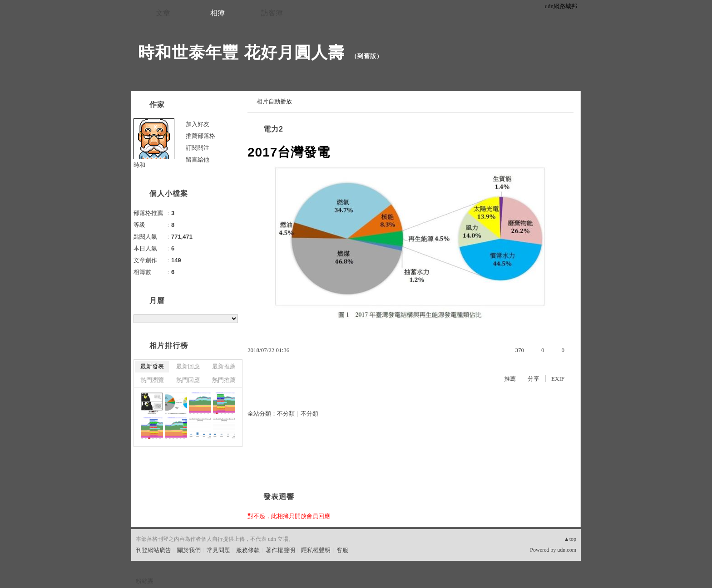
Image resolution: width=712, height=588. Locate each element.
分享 (534, 379)
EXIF (558, 379)
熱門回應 (188, 380)
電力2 (273, 129)
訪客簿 (272, 13)
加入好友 (198, 124)
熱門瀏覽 (152, 380)
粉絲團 (145, 581)
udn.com (567, 550)
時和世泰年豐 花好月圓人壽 (241, 52)
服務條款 (248, 550)
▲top (570, 539)
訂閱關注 (198, 148)
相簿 (218, 13)
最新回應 (188, 366)
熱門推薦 (224, 380)
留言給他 (198, 159)
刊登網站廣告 (153, 550)
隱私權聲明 (316, 550)
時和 (139, 165)
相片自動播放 (274, 101)
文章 (163, 13)
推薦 (510, 379)
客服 (342, 550)
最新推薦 (224, 366)
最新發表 (152, 366)
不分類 (286, 414)
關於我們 (189, 550)
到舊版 (367, 56)
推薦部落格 (200, 136)
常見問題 (218, 550)
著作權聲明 (280, 550)
